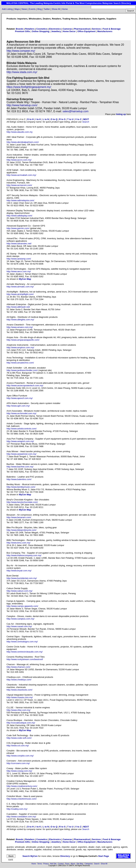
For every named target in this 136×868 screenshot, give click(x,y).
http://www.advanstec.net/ (19, 243)
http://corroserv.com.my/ (18, 763)
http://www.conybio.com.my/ (20, 756)
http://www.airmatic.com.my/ (20, 287)
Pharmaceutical (82, 29)
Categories (89, 864)
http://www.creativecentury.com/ (22, 786)
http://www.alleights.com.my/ (20, 320)
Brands (20, 29)
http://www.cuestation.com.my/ (21, 817)
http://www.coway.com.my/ (19, 771)
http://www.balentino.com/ (19, 479)
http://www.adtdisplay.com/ (19, 216)
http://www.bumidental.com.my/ (22, 578)
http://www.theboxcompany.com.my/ (24, 555)
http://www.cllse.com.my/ (19, 710)
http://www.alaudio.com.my (20, 132)
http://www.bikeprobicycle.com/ (22, 530)
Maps (17, 9)
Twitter (47, 9)
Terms (40, 864)
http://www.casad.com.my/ (19, 626)
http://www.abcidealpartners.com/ (23, 142)
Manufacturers (105, 31)
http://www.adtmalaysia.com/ (20, 200)
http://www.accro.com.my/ (19, 160)
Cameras (67, 29)
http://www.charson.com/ (19, 667)
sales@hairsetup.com (75, 111)
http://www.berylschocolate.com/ (22, 502)
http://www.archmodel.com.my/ (21, 413)
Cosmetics (42, 29)
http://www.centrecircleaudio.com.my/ (25, 652)
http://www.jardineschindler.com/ (22, 370)
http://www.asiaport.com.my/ (20, 441)
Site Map (80, 864)
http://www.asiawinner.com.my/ (22, 454)
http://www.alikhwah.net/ (18, 307)
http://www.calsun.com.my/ (20, 591)
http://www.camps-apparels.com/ (22, 606)
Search (86, 122)
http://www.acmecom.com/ (19, 185)
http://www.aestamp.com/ (19, 259)
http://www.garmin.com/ (18, 228)
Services (96, 29)
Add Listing (7, 9)
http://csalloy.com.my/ (17, 809)
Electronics (55, 29)
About (73, 864)
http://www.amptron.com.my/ (20, 347)
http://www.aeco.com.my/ (19, 271)
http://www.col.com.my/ (18, 746)
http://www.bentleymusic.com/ (21, 487)
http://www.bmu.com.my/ (19, 543)
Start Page (104, 856)
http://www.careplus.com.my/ (20, 619)
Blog (40, 9)
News (24, 9)
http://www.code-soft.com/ (19, 738)
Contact (61, 864)
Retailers (30, 29)
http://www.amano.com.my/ (20, 327)
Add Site (53, 864)
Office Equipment (87, 31)
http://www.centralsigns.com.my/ (22, 642)
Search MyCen (30, 856)
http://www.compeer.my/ (21, 51)
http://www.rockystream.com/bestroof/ (25, 659)
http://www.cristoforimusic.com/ (22, 799)
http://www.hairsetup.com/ (22, 105)
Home (65, 9)
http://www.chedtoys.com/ (19, 680)
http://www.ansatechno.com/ (20, 363)
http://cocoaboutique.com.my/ (21, 723)
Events (32, 9)
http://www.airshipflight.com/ (20, 294)
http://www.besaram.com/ (19, 517)
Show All (56, 9)
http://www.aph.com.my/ (18, 406)
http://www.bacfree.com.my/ (20, 467)
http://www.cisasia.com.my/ (20, 697)
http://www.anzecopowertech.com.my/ (25, 385)
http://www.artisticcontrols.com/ (22, 429)
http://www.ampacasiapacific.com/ (23, 340)
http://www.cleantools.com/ (20, 690)
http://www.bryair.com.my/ (19, 571)
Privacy (46, 864)
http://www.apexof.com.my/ (20, 398)
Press (67, 864)
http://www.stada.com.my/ (22, 72)
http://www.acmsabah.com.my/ (21, 175)
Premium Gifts (22, 31)
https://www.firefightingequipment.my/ (29, 87)
